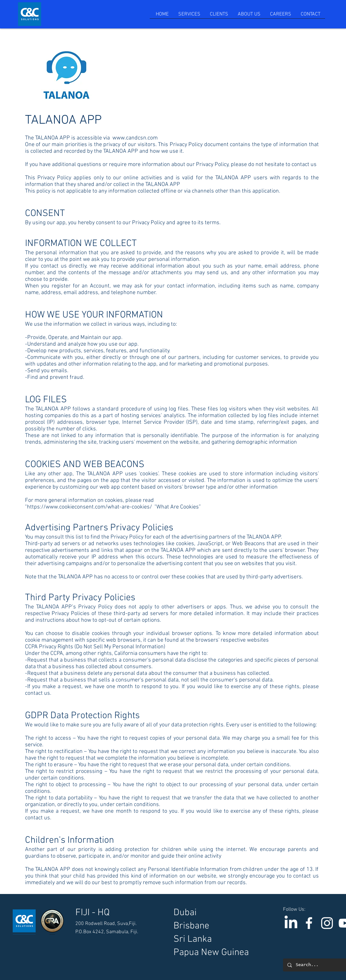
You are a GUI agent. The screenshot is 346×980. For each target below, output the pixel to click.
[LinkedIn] (291, 923)
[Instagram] (327, 923)
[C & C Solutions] (309, 923)
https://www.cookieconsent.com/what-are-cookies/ (89, 507)
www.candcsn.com (135, 138)
